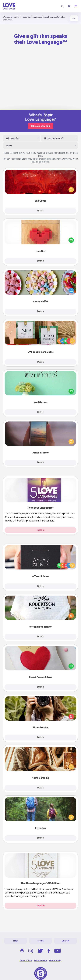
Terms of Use (26, 960)
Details (41, 211)
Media (40, 941)
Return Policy (55, 960)
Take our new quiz (40, 126)
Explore (40, 530)
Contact (66, 941)
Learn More (8, 20)
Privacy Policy (40, 960)
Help (15, 941)
